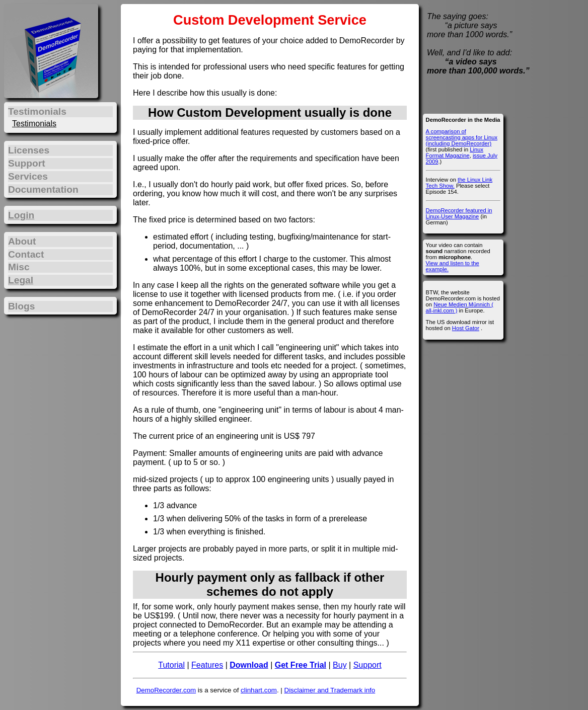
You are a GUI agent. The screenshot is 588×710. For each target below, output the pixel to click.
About (22, 241)
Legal (21, 280)
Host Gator (466, 328)
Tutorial (171, 665)
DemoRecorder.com (166, 690)
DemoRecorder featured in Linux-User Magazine (459, 213)
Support (367, 665)
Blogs (21, 306)
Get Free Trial (301, 665)
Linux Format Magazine (455, 152)
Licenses (29, 150)
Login (21, 215)
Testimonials (34, 124)
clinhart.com (259, 690)
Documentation (43, 189)
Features (207, 665)
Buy (340, 665)
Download (249, 665)
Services (28, 176)
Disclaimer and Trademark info (330, 690)
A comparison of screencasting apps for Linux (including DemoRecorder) (462, 137)
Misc (19, 267)
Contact (26, 254)
